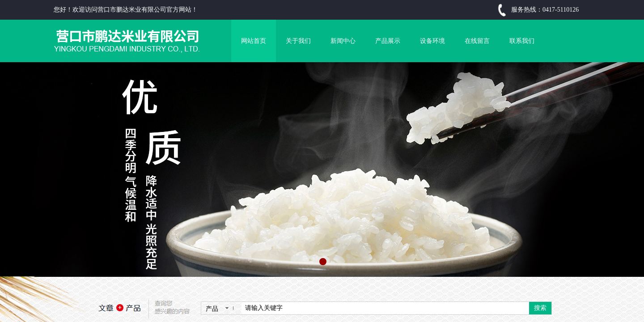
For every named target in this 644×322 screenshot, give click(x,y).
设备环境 (432, 41)
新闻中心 (343, 41)
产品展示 (388, 41)
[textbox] (385, 308)
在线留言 (477, 41)
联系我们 (522, 41)
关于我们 (298, 41)
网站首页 (254, 41)
